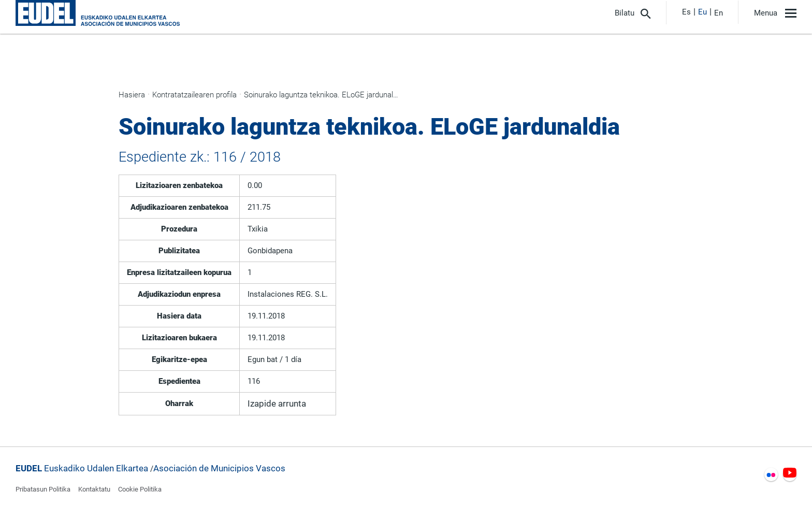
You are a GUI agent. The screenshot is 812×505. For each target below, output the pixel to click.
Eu (702, 12)
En (719, 13)
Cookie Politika (140, 489)
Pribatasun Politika (43, 489)
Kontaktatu (94, 489)
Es (686, 12)
